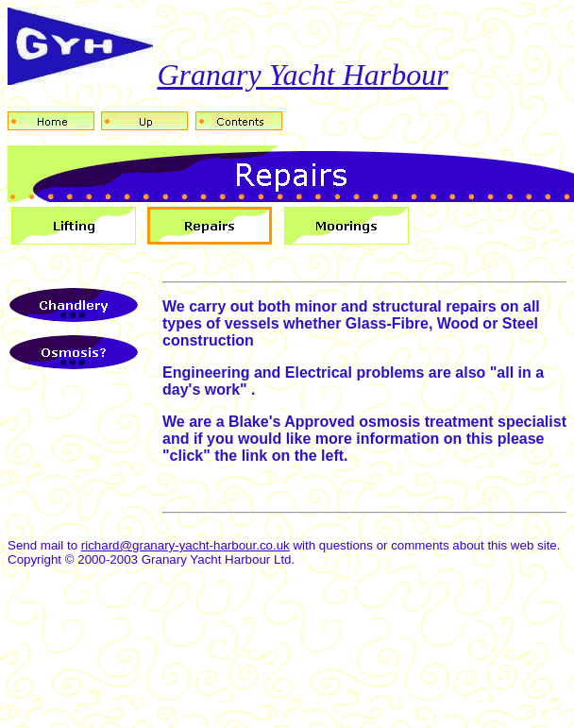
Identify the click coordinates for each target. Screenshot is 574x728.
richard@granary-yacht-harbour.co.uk (186, 545)
